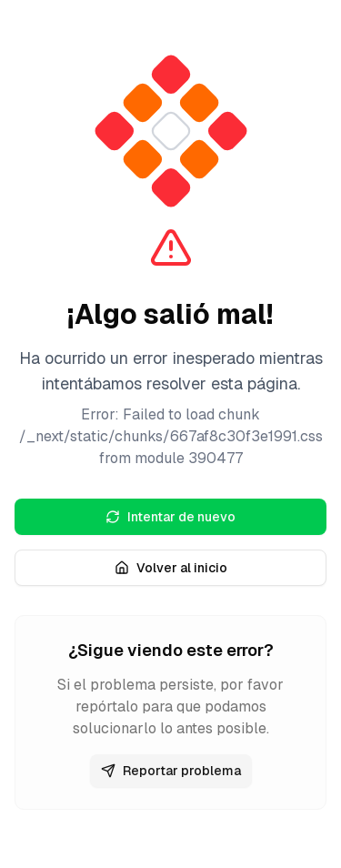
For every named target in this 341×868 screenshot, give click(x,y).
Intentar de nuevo (170, 517)
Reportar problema (171, 771)
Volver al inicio (171, 568)
